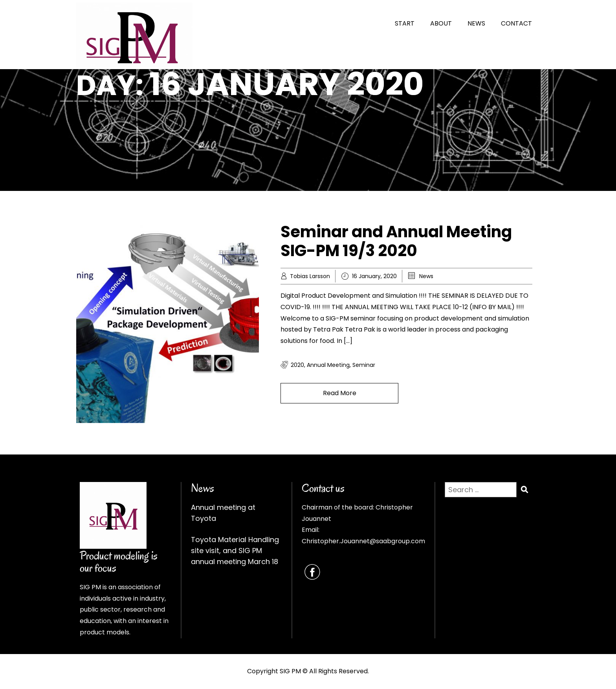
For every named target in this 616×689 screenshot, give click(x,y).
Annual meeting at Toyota (223, 513)
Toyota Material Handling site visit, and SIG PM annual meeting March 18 (235, 551)
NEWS (476, 23)
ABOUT (441, 23)
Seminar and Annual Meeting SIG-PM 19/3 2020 (396, 241)
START (405, 23)
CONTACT (516, 23)
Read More (340, 393)
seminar (364, 365)
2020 (297, 365)
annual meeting (328, 365)
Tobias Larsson (310, 276)
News (426, 276)
